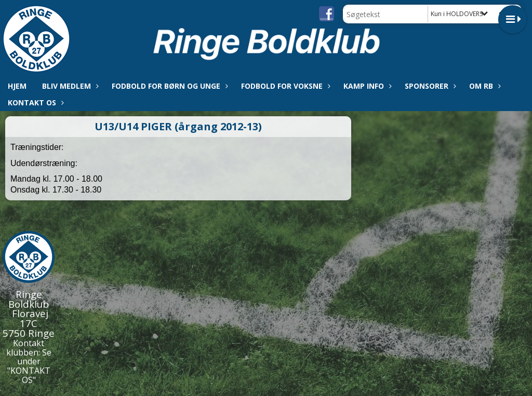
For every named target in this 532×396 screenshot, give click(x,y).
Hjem (17, 86)
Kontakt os (35, 103)
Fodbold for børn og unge (169, 86)
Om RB (484, 86)
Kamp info (366, 86)
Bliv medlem (69, 86)
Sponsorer (429, 86)
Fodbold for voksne (284, 86)
